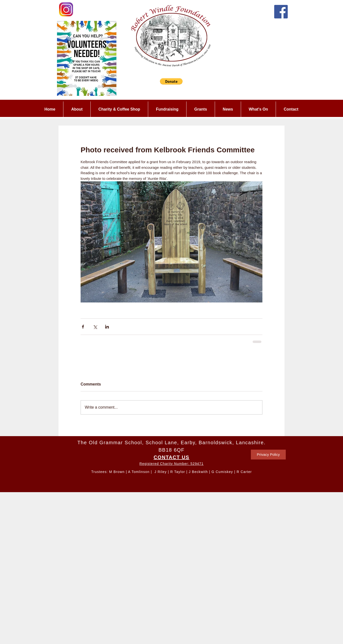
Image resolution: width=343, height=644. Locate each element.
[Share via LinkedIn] (107, 327)
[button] (171, 81)
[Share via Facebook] (83, 327)
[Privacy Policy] (268, 455)
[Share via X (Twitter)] (95, 327)
